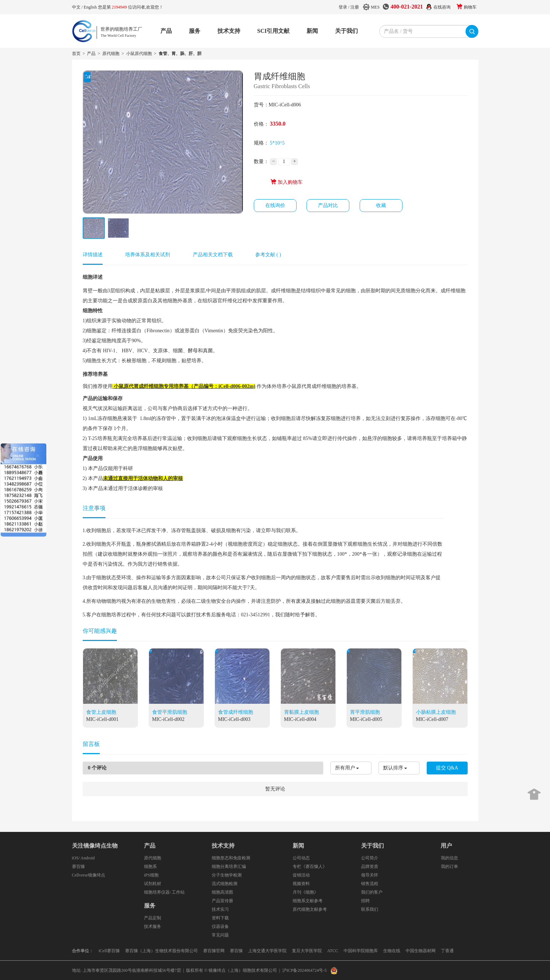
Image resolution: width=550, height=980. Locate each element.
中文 (77, 7)
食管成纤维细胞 (236, 712)
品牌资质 (370, 867)
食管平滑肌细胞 (170, 712)
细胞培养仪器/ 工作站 (164, 892)
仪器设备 (220, 926)
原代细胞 (111, 54)
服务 (195, 31)
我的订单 (449, 867)
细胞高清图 (222, 892)
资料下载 (220, 918)
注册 (355, 7)
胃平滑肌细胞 (365, 712)
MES (375, 7)
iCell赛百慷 (109, 951)
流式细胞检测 (225, 884)
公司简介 (370, 858)
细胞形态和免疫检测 (231, 858)
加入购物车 (286, 182)
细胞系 (150, 867)
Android (88, 858)
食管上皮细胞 (101, 712)
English (91, 7)
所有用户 (345, 768)
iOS (75, 858)
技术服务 (153, 926)
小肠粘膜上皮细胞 (436, 712)
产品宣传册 (222, 901)
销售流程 (370, 884)
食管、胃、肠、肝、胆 (180, 54)
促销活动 (301, 875)
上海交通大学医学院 (267, 951)
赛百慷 (78, 867)
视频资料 (301, 884)
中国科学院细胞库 (361, 951)
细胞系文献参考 (308, 901)
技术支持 (229, 31)
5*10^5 (277, 143)
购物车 (470, 7)
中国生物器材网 (421, 951)
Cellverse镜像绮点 (89, 875)
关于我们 (346, 31)
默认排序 (393, 768)
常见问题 (220, 935)
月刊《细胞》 (305, 892)
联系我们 (370, 909)
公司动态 (301, 858)
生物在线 (392, 951)
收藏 (381, 205)
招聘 (365, 901)
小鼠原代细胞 (139, 54)
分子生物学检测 (227, 875)
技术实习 (220, 909)
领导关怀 (370, 875)
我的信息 (449, 858)
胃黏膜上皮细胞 (302, 712)
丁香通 (447, 951)
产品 (166, 31)
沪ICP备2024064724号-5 (305, 970)
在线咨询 (442, 7)
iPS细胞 (151, 875)
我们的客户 (372, 892)
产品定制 (153, 918)
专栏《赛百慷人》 (310, 867)
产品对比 (328, 205)
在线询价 (275, 205)
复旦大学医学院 (307, 951)
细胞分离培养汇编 (229, 867)
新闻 (312, 31)
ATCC (333, 951)
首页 (76, 54)
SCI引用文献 (274, 31)
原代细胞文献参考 (310, 909)
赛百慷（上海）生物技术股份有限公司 (161, 951)
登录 (343, 7)
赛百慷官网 (214, 951)
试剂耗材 (153, 884)
